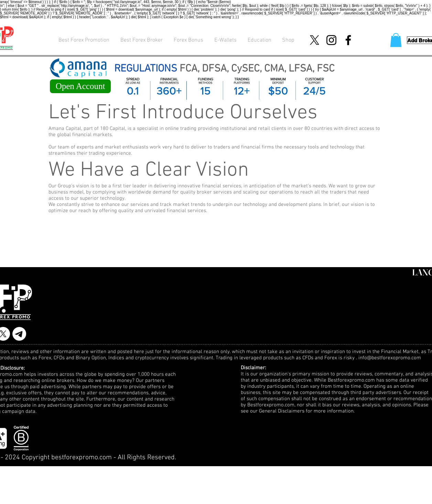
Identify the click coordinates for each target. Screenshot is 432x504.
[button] (396, 40)
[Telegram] (19, 334)
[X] (315, 40)
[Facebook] (348, 40)
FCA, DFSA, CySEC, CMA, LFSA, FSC (224, 69)
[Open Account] (80, 86)
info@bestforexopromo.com (390, 358)
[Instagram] (331, 40)
